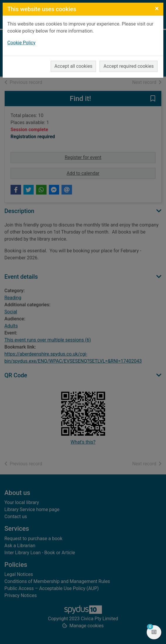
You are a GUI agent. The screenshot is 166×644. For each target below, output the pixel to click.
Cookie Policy (21, 43)
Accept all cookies (73, 66)
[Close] (157, 9)
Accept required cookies (129, 66)
